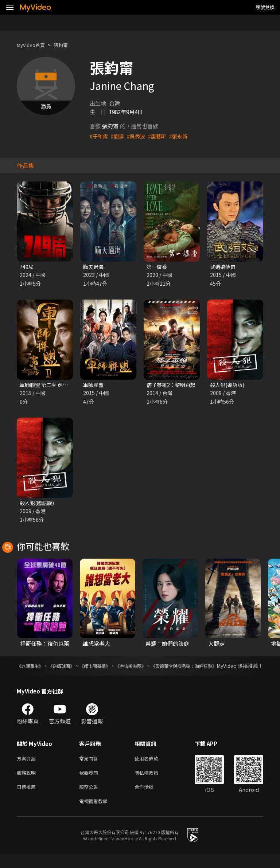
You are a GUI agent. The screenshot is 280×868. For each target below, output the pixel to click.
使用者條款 (153, 769)
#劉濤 (119, 136)
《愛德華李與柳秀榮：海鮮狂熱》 (225, 668)
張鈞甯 (67, 45)
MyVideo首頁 (33, 45)
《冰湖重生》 (32, 668)
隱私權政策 (153, 784)
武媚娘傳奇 (224, 267)
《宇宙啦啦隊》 (160, 668)
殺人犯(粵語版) (228, 386)
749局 (27, 267)
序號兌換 (265, 7)
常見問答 (90, 769)
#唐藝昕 (161, 136)
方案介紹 (28, 769)
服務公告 (90, 799)
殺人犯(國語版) (38, 505)
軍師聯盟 (94, 386)
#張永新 (183, 136)
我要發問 (90, 784)
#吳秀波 (138, 136)
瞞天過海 (94, 267)
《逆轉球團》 (72, 668)
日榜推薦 (28, 799)
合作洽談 (150, 799)
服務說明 (28, 784)
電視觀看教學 (96, 815)
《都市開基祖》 (114, 668)
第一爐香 (157, 267)
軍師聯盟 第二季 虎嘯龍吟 (51, 386)
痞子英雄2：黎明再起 (173, 386)
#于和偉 (99, 136)
